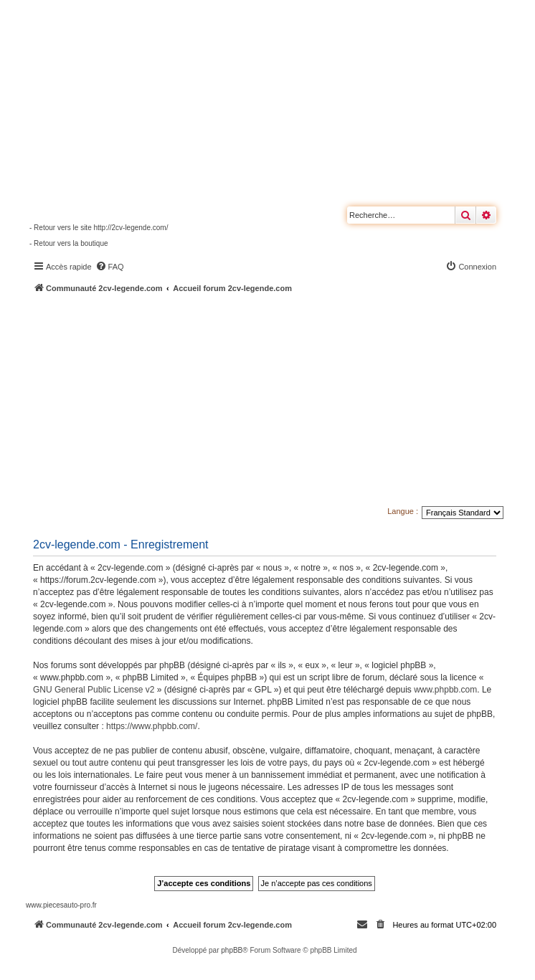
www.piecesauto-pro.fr (61, 905)
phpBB (232, 950)
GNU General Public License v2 (94, 690)
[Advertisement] (280, 401)
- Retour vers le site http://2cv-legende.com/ (99, 228)
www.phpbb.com (445, 690)
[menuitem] (110, 267)
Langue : (403, 511)
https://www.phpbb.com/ (152, 726)
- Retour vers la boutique (69, 243)
